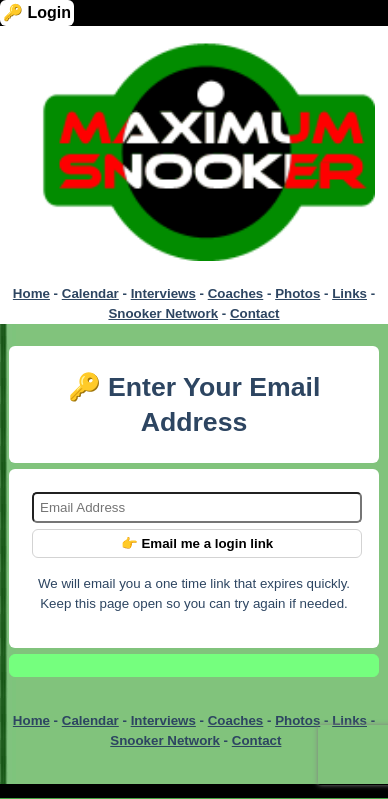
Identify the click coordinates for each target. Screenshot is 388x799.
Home (31, 293)
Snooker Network (163, 313)
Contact (255, 313)
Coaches (236, 293)
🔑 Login (37, 12)
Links (349, 293)
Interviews (163, 293)
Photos (297, 293)
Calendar (90, 293)
